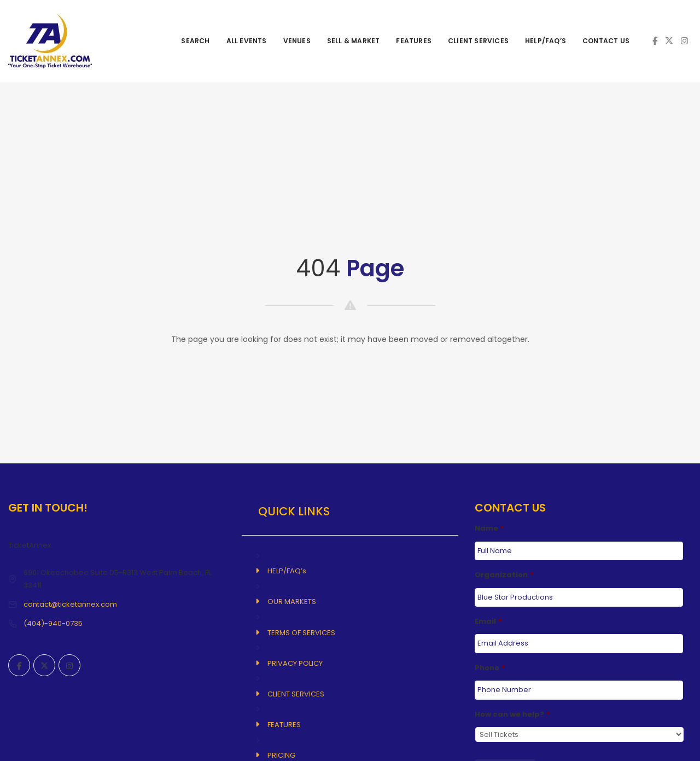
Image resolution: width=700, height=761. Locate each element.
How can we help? (512, 714)
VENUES (297, 41)
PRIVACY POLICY (295, 663)
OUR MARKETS (292, 602)
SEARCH (195, 41)
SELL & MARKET (354, 41)
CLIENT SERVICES (478, 41)
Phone (490, 668)
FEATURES (414, 41)
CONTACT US (606, 41)
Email (488, 621)
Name (489, 529)
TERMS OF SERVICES (301, 633)
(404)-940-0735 (53, 623)
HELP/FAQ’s (546, 41)
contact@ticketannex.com (70, 604)
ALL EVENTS (247, 41)
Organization (504, 575)
